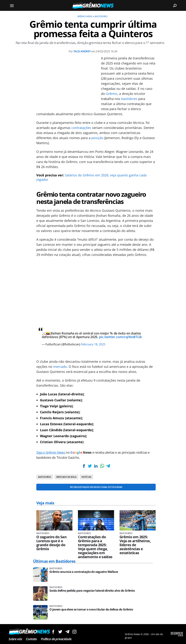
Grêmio (112, 94)
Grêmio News (85, 16)
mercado (60, 367)
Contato (31, 639)
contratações (81, 128)
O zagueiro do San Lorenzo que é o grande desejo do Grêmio (51, 543)
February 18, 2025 (93, 344)
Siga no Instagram (74, 632)
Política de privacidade (56, 639)
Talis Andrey (82, 51)
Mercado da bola (66, 477)
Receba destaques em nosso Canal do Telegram (96, 487)
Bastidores (101, 16)
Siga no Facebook (53, 632)
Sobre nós (15, 639)
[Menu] (12, 5)
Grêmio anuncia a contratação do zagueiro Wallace (84, 572)
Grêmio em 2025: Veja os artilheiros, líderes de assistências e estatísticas (135, 545)
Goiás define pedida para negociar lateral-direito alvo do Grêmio (92, 591)
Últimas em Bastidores (54, 561)
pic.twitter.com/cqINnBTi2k (120, 337)
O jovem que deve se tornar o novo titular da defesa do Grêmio (91, 609)
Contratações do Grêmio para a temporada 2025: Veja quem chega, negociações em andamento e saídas (95, 547)
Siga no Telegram (67, 632)
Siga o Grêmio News (51, 452)
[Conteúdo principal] (93, 322)
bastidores (129, 99)
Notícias (86, 477)
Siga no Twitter (60, 632)
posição (97, 138)
